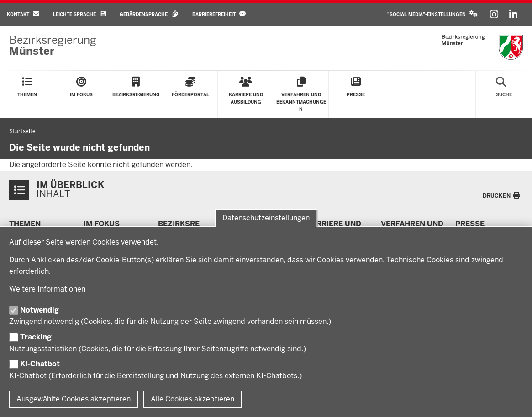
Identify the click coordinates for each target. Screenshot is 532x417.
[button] (432, 14)
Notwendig (40, 310)
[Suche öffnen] (504, 95)
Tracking (36, 337)
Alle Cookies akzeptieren (192, 399)
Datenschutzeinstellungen (266, 218)
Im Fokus (102, 224)
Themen (25, 224)
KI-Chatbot (40, 364)
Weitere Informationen (47, 289)
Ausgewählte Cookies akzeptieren (74, 399)
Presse (470, 224)
